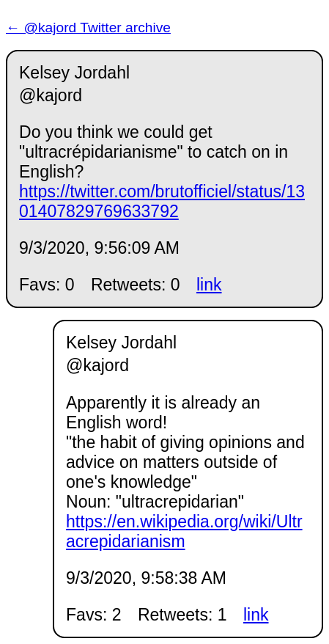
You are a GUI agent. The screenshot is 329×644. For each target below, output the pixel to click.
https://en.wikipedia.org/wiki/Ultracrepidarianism (184, 531)
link (209, 285)
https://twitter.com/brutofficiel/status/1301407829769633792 (162, 201)
